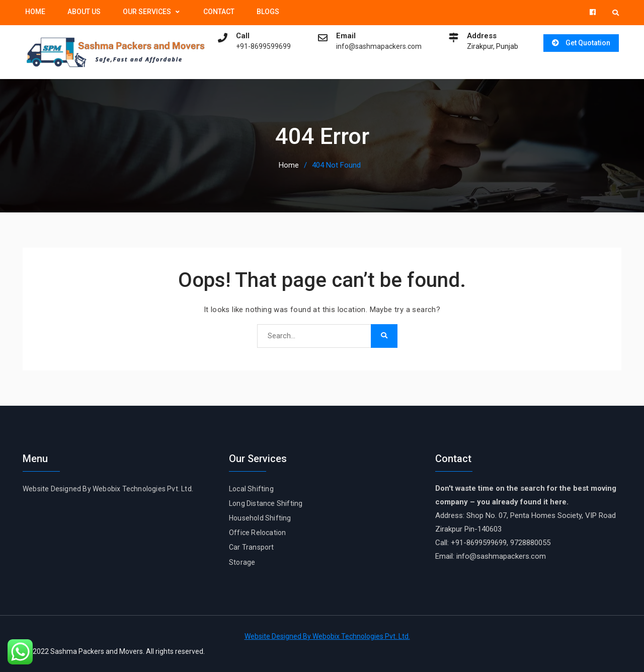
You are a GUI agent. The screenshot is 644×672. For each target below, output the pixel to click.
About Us (84, 12)
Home (35, 12)
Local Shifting (251, 488)
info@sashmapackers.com (376, 47)
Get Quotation (586, 43)
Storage (242, 562)
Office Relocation (257, 532)
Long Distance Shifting (266, 503)
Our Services (147, 12)
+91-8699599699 (260, 47)
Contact (219, 12)
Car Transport (252, 547)
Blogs (268, 12)
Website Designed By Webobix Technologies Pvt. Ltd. (108, 488)
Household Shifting (260, 517)
